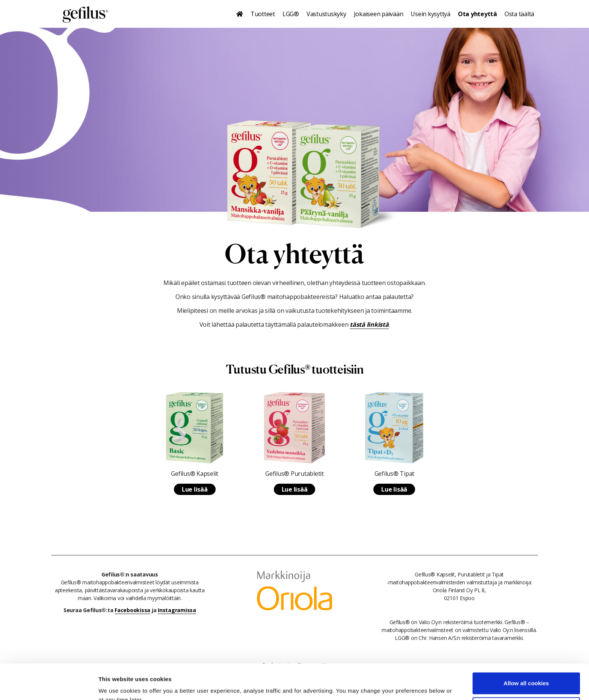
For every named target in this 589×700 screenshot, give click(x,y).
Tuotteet (263, 14)
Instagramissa (177, 610)
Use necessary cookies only (526, 672)
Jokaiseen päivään (379, 14)
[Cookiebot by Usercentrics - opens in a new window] (49, 685)
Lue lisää (195, 489)
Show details (116, 685)
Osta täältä (519, 14)
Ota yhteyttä (477, 14)
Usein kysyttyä (430, 14)
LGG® (291, 14)
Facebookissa (132, 610)
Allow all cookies (526, 648)
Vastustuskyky (326, 14)
